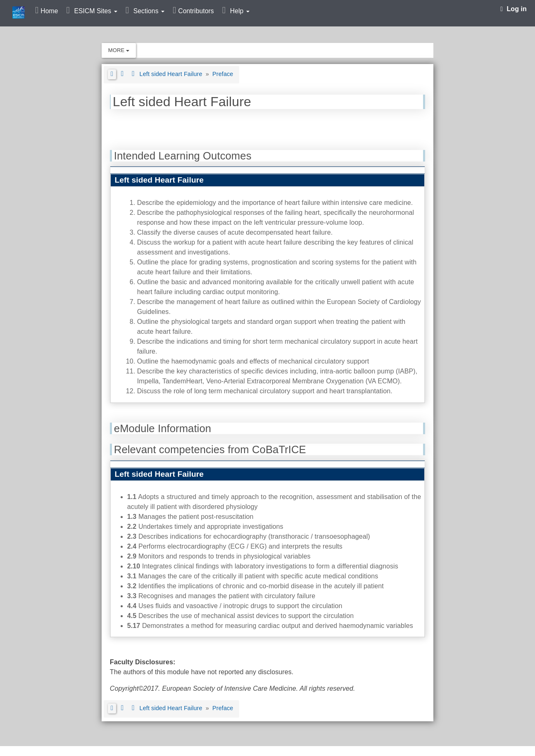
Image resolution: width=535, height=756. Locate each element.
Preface (223, 74)
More (119, 50)
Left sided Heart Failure (172, 74)
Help (240, 11)
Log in (514, 9)
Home (49, 11)
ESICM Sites (95, 11)
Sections (149, 11)
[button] (112, 74)
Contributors (196, 11)
